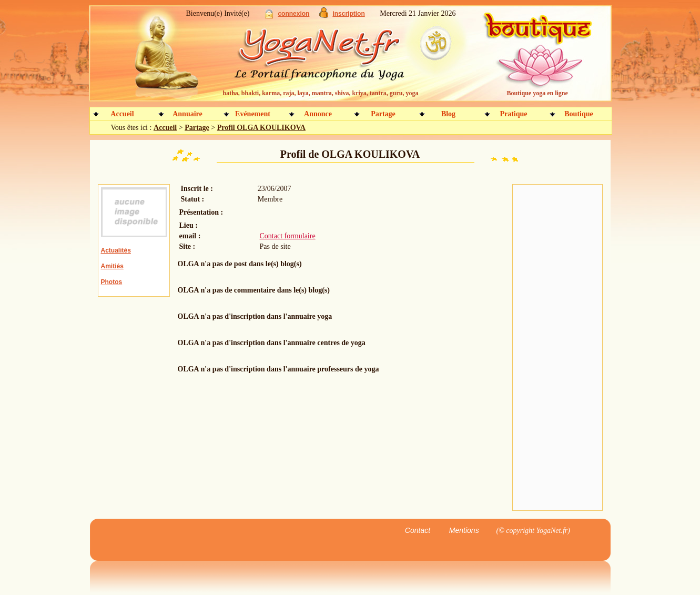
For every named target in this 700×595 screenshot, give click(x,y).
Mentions (464, 530)
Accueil (122, 114)
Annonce (318, 114)
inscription (348, 14)
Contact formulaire (288, 236)
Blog (448, 114)
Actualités (116, 250)
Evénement (253, 114)
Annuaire (187, 114)
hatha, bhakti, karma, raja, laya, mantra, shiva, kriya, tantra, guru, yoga (321, 93)
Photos (112, 282)
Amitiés (112, 266)
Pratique (513, 114)
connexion (293, 14)
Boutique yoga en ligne (537, 93)
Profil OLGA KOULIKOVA (261, 128)
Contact (418, 530)
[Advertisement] (557, 348)
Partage (383, 114)
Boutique (579, 114)
